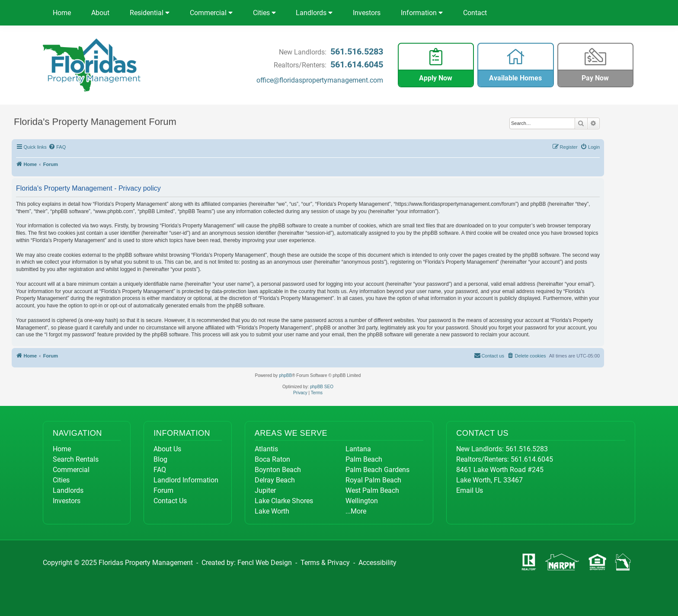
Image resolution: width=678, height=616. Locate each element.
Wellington (362, 501)
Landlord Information (186, 480)
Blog (160, 459)
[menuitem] (58, 147)
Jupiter (265, 490)
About (100, 13)
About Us (167, 449)
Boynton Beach (278, 470)
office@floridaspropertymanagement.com (320, 80)
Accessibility (377, 563)
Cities (264, 13)
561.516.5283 (357, 51)
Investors (367, 13)
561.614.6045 (357, 64)
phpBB (285, 375)
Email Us (470, 490)
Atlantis (266, 449)
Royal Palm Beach (373, 480)
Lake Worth (272, 511)
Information (422, 13)
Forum (163, 490)
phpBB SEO (322, 387)
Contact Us (170, 501)
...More (356, 511)
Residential (150, 13)
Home (62, 13)
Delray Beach (275, 480)
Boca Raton (272, 459)
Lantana (358, 449)
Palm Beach (364, 459)
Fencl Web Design (265, 563)
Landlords (314, 13)
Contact (475, 13)
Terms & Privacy (325, 563)
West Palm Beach (372, 490)
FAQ (160, 470)
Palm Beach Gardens (377, 470)
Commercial (211, 13)
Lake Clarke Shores (284, 501)
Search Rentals (76, 459)
